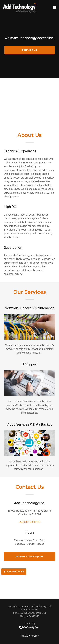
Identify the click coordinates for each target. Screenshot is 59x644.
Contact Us (29, 50)
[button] (55, 8)
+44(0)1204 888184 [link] (29, 522)
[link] (20, 8)
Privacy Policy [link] (29, 636)
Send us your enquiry (29, 557)
